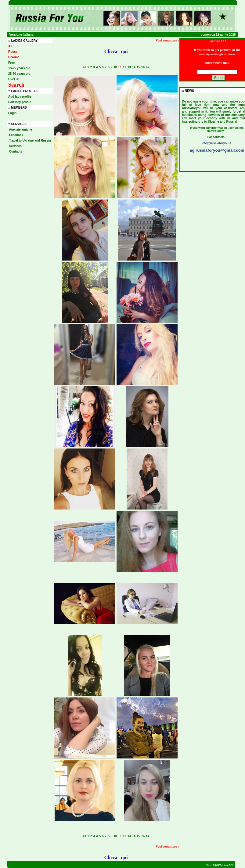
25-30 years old (19, 74)
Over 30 (14, 79)
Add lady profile (20, 97)
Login (12, 113)
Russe (13, 52)
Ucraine (14, 57)
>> (148, 67)
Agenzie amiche (21, 130)
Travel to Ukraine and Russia (30, 140)
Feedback (16, 135)
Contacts (16, 151)
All (10, 46)
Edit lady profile (20, 102)
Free (11, 63)
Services (15, 146)
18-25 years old (19, 68)
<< (85, 67)
